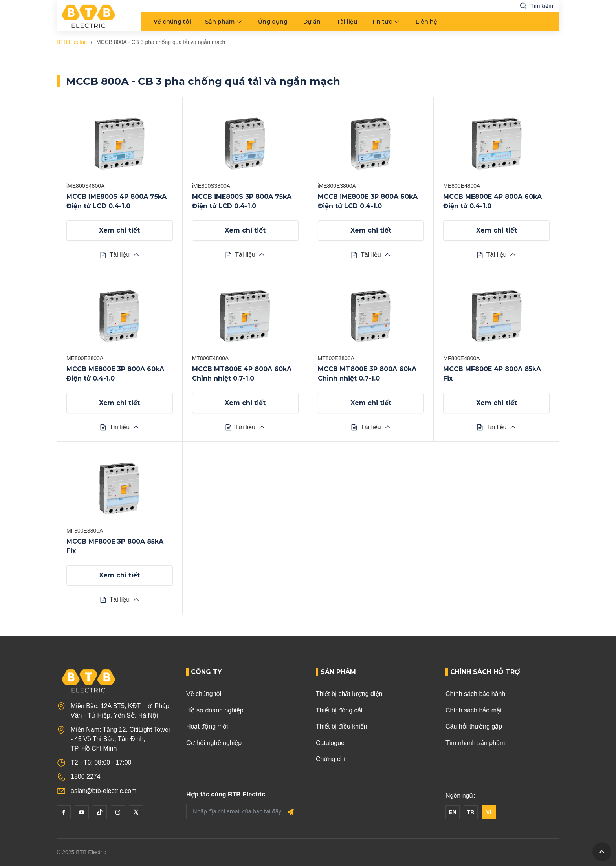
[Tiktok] (100, 812)
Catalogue (330, 743)
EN (452, 812)
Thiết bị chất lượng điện (349, 694)
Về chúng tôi (172, 22)
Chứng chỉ (331, 759)
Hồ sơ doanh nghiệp (215, 710)
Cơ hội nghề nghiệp (214, 743)
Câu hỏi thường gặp (474, 726)
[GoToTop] (602, 852)
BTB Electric (72, 42)
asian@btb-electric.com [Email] (104, 791)
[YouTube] (82, 812)
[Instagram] (118, 812)
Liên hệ (426, 22)
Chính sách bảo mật (474, 710)
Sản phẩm (220, 22)
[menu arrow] (240, 22)
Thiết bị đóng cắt (339, 710)
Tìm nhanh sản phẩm (475, 743)
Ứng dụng (273, 22)
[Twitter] (136, 812)
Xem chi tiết (119, 230)
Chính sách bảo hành (475, 694)
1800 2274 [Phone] (86, 777)
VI (489, 812)
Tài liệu (347, 22)
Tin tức (382, 22)
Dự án (312, 22)
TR (471, 812)
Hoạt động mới (207, 726)
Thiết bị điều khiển (342, 726)
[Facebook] (64, 812)
